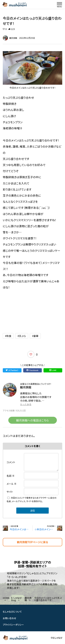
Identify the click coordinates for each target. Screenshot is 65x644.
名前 (11, 476)
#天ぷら (22, 336)
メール (12, 484)
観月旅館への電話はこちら (33, 420)
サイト (10, 492)
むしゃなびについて (12, 612)
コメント (11, 462)
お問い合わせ (10, 618)
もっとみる (26, 404)
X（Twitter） (12, 370)
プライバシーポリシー (13, 625)
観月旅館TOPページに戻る (33, 542)
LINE (53, 370)
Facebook (32, 370)
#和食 (8, 336)
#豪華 (35, 336)
